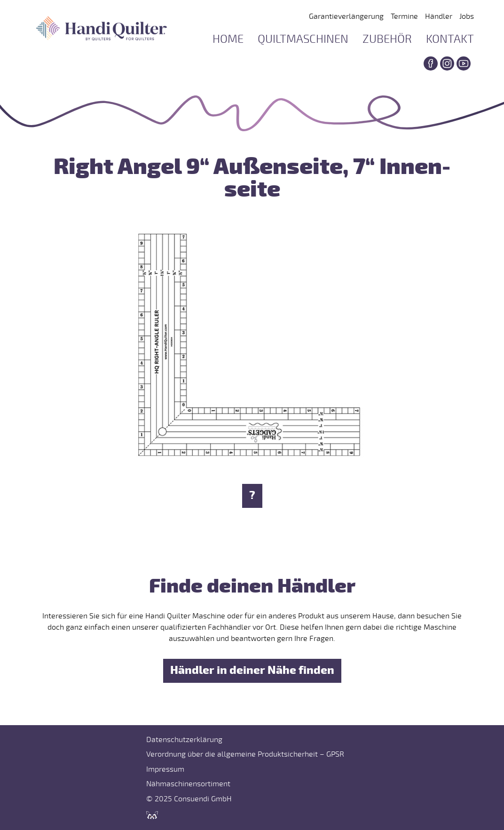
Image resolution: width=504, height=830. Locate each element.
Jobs (467, 16)
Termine (404, 16)
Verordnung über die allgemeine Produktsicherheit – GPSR (245, 754)
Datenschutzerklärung (184, 740)
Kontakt (450, 39)
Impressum (165, 769)
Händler (439, 16)
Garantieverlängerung (346, 16)
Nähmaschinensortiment (188, 784)
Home (228, 39)
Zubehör (387, 39)
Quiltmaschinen (303, 39)
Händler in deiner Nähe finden (252, 670)
